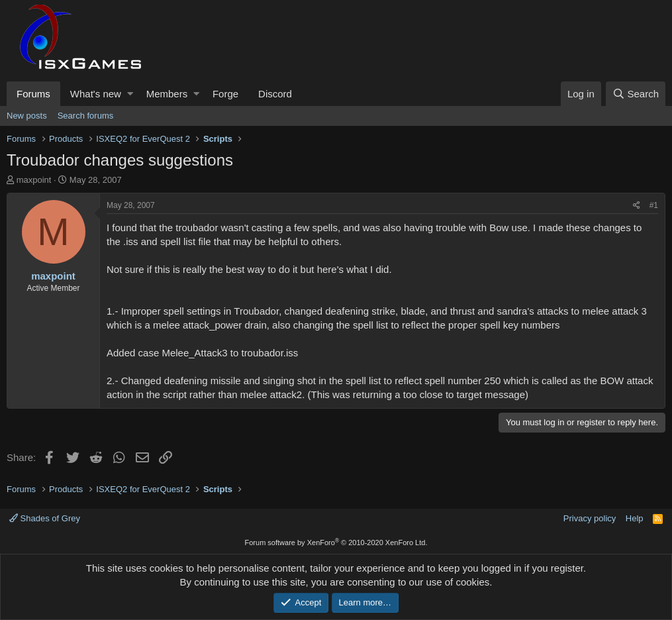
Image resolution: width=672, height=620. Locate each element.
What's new (96, 94)
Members (167, 94)
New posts (27, 116)
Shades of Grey (45, 518)
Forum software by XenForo (336, 542)
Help (635, 518)
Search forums (86, 116)
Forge (225, 94)
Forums (33, 94)
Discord (275, 94)
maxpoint (34, 180)
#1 (654, 205)
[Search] (636, 94)
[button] (130, 94)
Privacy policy (590, 518)
